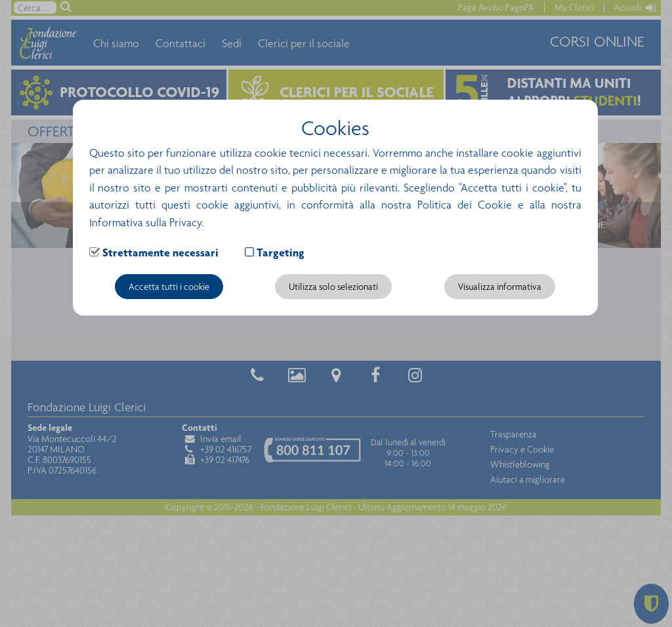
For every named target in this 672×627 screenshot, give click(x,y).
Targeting (281, 253)
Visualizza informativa (500, 287)
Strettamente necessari (160, 253)
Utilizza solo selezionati (333, 287)
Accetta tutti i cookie (169, 287)
